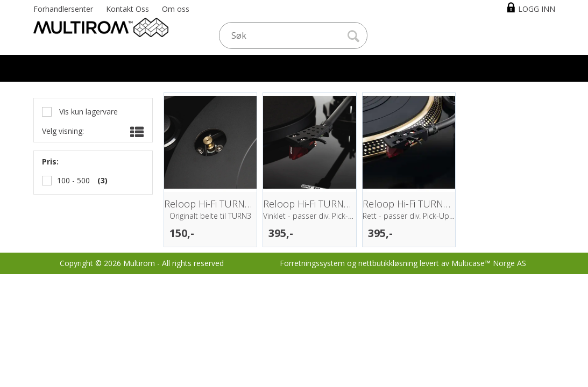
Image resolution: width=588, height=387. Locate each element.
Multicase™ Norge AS (489, 263)
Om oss (176, 9)
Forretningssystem (312, 263)
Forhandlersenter (63, 9)
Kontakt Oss (127, 9)
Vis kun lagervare (87, 112)
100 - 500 (73, 180)
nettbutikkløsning (388, 263)
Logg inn (537, 9)
